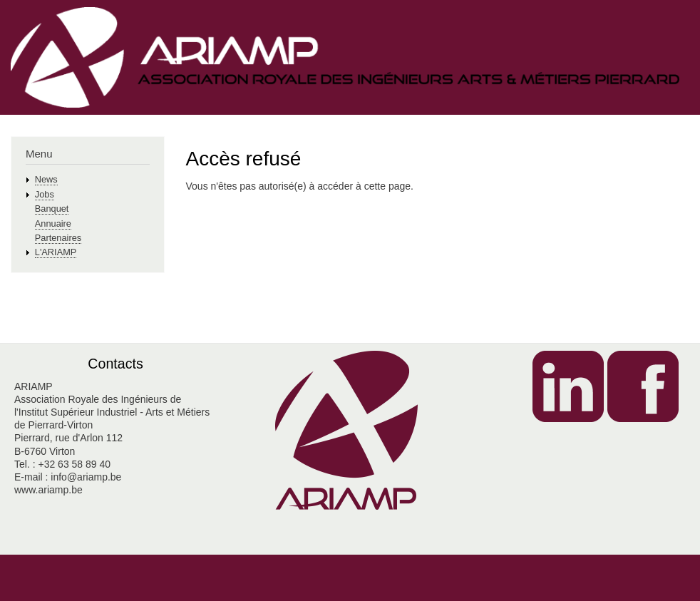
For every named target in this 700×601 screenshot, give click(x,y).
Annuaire (53, 224)
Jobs (45, 194)
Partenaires (58, 238)
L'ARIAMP (56, 252)
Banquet (52, 209)
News (46, 179)
